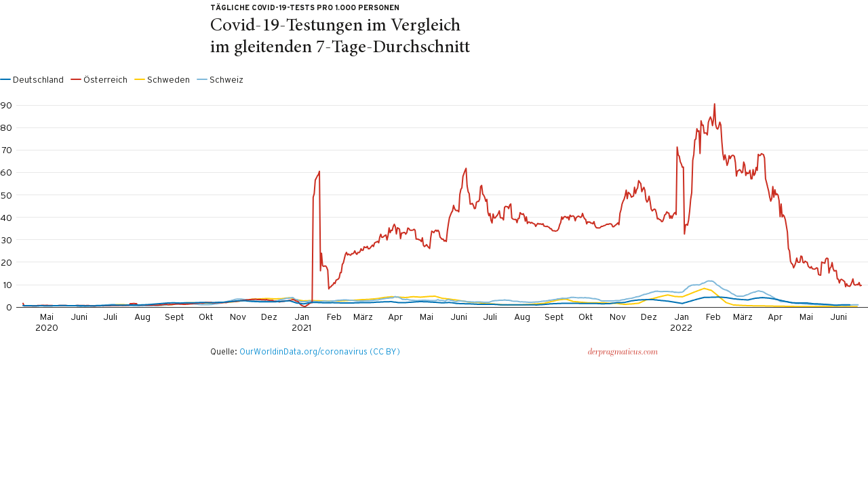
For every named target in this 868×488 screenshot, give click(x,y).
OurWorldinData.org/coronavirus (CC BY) (320, 351)
